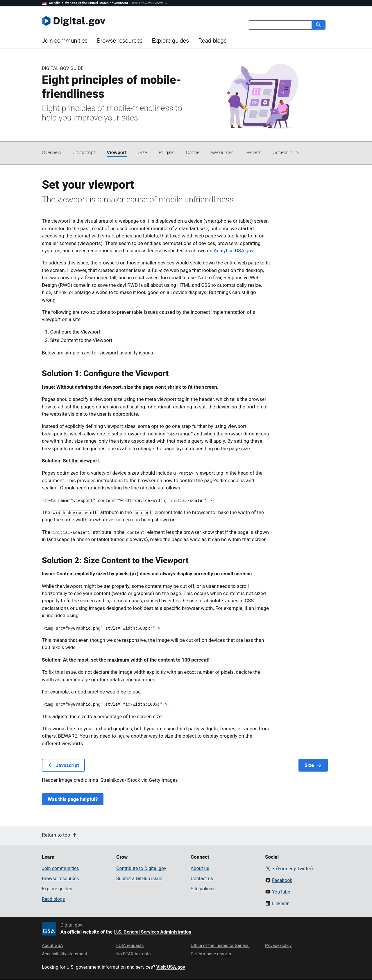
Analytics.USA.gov (233, 251)
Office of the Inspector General (220, 945)
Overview (52, 152)
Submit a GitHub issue (139, 879)
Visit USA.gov (171, 967)
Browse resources (120, 41)
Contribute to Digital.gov (141, 868)
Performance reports (211, 954)
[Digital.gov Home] (114, 21)
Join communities (65, 41)
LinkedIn (281, 904)
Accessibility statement (65, 954)
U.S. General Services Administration (152, 932)
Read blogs (212, 41)
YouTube (281, 892)
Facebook (282, 880)
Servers (253, 152)
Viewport (117, 152)
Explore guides (170, 41)
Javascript (84, 152)
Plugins (167, 152)
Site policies (203, 889)
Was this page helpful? (73, 799)
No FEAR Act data (134, 954)
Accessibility (286, 152)
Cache (193, 152)
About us (200, 868)
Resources (222, 152)
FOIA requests (130, 945)
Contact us (202, 879)
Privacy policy (278, 945)
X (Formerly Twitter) (293, 869)
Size (143, 152)
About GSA (52, 945)
